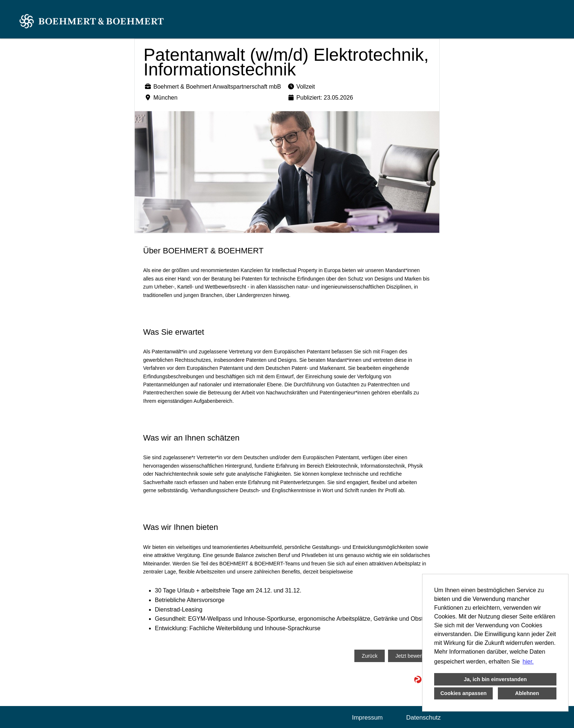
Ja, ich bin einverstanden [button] (495, 679)
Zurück (370, 656)
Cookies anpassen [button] (463, 693)
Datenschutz (424, 718)
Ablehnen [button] (527, 693)
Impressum (367, 718)
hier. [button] (528, 662)
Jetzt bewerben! (413, 656)
